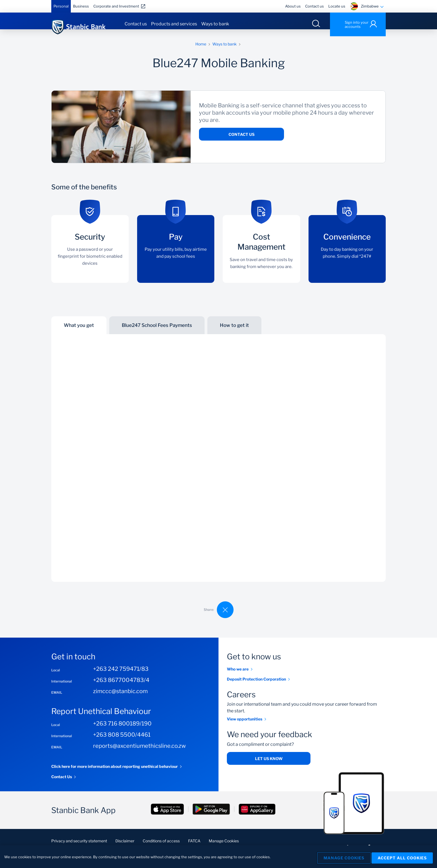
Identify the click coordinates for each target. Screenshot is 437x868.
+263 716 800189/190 (122, 730)
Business (81, 6)
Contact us (315, 6)
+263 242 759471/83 (121, 676)
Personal (61, 6)
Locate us (337, 6)
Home (201, 51)
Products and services (174, 24)
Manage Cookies (340, 857)
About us (293, 6)
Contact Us (241, 141)
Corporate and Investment (116, 6)
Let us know (269, 765)
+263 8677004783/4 (121, 687)
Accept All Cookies (402, 857)
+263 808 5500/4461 (122, 742)
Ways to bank (215, 24)
